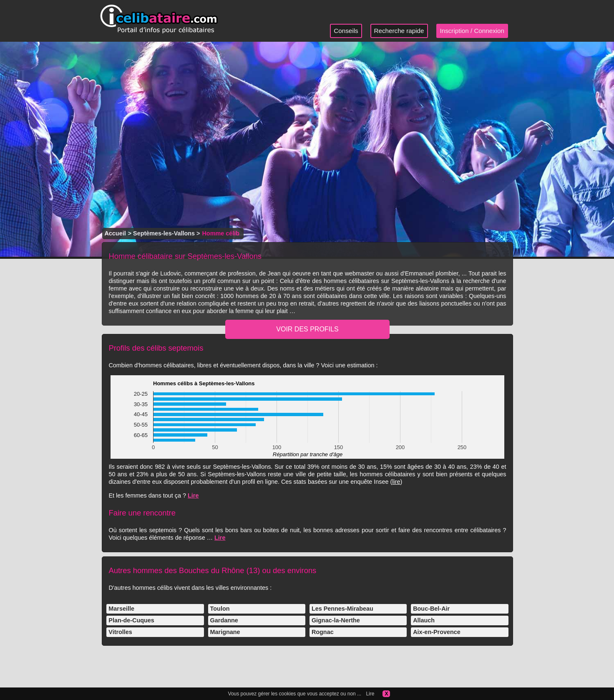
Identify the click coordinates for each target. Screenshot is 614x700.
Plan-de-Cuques (131, 620)
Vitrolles (120, 632)
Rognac (323, 632)
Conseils (346, 31)
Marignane (225, 632)
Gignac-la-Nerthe (336, 620)
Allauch (424, 620)
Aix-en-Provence (437, 632)
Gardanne (224, 620)
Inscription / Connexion (472, 31)
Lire (193, 495)
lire (396, 482)
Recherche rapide (399, 31)
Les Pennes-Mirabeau (342, 609)
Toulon (220, 609)
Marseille (121, 609)
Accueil (115, 233)
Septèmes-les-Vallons (164, 233)
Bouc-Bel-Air (431, 609)
